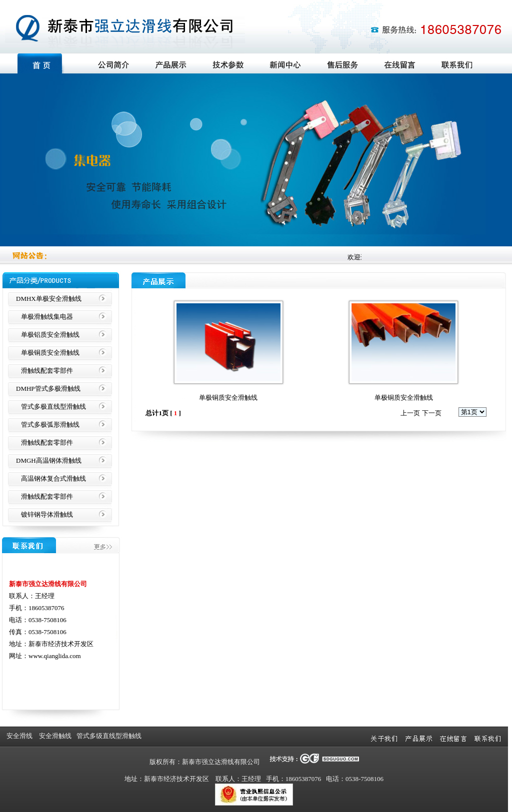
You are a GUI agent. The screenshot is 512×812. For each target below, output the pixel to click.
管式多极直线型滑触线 (53, 406)
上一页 (410, 413)
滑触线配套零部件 (47, 371)
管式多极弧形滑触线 (50, 424)
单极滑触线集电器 (47, 317)
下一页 (432, 413)
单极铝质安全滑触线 (50, 335)
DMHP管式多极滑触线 (48, 389)
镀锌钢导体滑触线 (47, 514)
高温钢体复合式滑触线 (53, 478)
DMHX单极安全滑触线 (49, 299)
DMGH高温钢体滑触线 (49, 460)
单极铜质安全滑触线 (50, 353)
